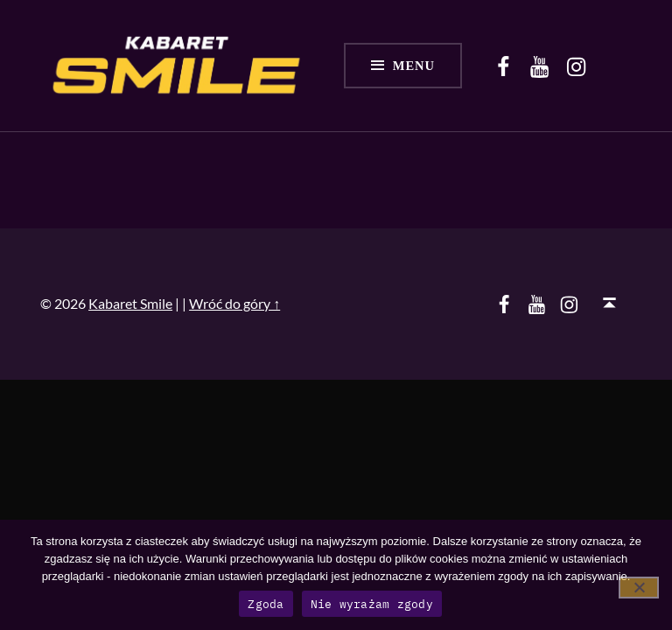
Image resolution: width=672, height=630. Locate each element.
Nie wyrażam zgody (372, 604)
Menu (414, 66)
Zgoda (266, 604)
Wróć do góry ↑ (234, 303)
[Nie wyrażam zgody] (639, 588)
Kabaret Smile (130, 303)
